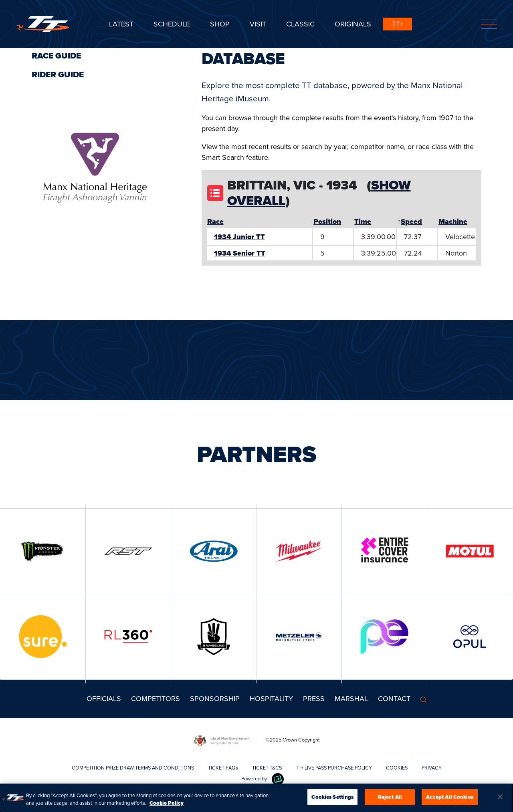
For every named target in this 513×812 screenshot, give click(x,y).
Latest (121, 24)
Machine (453, 222)
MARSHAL (351, 699)
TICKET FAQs (223, 768)
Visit (258, 24)
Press (314, 699)
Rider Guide (58, 75)
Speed (411, 222)
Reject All (390, 799)
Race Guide (56, 56)
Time (363, 222)
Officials (104, 699)
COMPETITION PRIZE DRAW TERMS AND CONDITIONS (133, 768)
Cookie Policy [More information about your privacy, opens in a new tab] (167, 805)
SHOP (220, 24)
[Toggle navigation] (489, 24)
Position (327, 222)
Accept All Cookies (449, 799)
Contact (394, 699)
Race (215, 222)
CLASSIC (300, 24)
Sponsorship (215, 699)
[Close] (500, 799)
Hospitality (271, 699)
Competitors (156, 699)
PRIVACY (432, 768)
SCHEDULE (172, 24)
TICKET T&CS (267, 768)
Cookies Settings (332, 799)
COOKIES (397, 768)
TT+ (398, 24)
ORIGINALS (353, 24)
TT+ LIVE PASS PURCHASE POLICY (334, 768)
